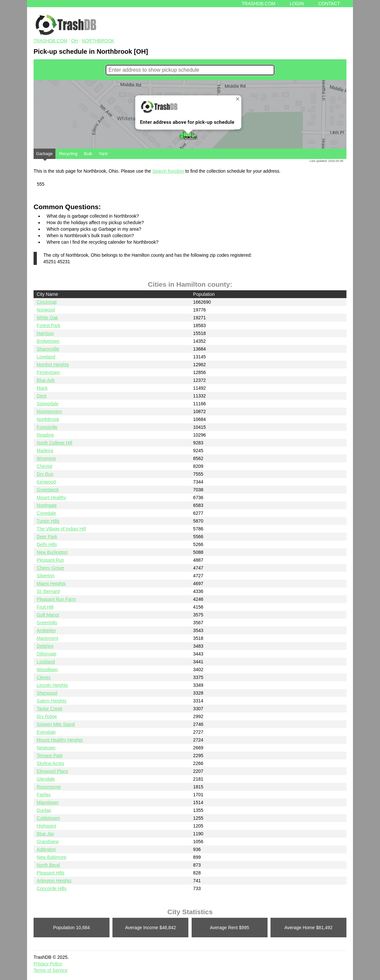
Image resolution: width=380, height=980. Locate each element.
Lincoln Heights (52, 685)
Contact (329, 4)
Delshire (45, 646)
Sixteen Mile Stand (56, 724)
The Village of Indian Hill (61, 529)
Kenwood (46, 482)
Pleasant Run (51, 560)
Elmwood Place (53, 771)
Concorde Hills (52, 888)
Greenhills (47, 623)
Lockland (46, 662)
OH (74, 41)
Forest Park (49, 325)
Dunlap (44, 810)
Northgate (47, 505)
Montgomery (50, 411)
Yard (103, 154)
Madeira (45, 451)
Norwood (46, 310)
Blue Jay (46, 834)
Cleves (44, 677)
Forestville (47, 427)
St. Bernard (48, 591)
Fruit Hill (45, 607)
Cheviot (44, 466)
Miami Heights (51, 584)
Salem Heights (52, 701)
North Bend (48, 865)
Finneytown (49, 372)
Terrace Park (50, 756)
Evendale (46, 732)
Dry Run (45, 474)
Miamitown (48, 802)
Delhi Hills (47, 544)
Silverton (46, 576)
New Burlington (52, 552)
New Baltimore (52, 857)
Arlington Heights (54, 881)
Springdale (48, 404)
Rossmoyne (49, 787)
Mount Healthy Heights (60, 740)
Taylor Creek (50, 709)
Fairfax (44, 795)
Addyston (46, 849)
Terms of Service (51, 970)
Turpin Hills (48, 521)
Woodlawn (47, 670)
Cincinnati (47, 302)
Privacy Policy (48, 964)
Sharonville (48, 349)
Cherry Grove (51, 568)
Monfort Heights (53, 365)
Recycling (68, 154)
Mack (42, 388)
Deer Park (47, 537)
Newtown (46, 748)
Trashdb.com (259, 4)
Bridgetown (48, 341)
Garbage (44, 155)
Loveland (46, 357)
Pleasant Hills (51, 873)
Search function (168, 171)
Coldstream (49, 818)
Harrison (45, 333)
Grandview (48, 842)
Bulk (88, 154)
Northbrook (98, 41)
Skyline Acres (51, 763)
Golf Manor (48, 615)
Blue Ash (46, 380)
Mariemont (48, 638)
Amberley (46, 630)
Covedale (46, 513)
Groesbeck (48, 490)
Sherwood (47, 693)
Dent (42, 396)
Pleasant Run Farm (57, 599)
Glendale (46, 779)
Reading (45, 435)
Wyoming (46, 458)
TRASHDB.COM (50, 41)
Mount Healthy (51, 497)
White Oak (47, 318)
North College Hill (55, 443)
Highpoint (46, 826)
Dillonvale (47, 654)
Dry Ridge (47, 716)
